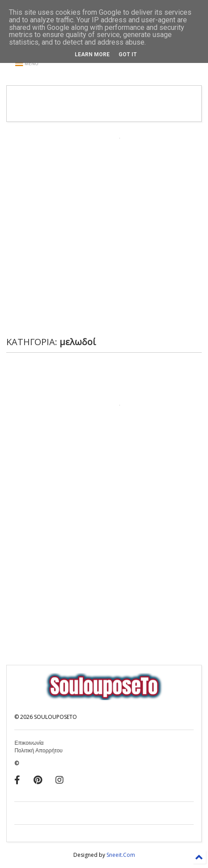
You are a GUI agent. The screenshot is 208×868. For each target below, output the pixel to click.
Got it (128, 54)
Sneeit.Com (121, 855)
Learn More (92, 54)
